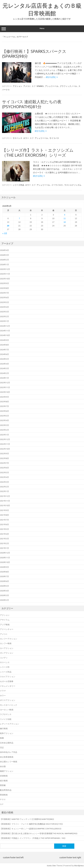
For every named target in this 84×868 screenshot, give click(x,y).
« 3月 (5, 233)
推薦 (2, 738)
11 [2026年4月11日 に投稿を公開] (65, 218)
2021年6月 (4, 524)
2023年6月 (4, 411)
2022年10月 (5, 449)
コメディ (4, 658)
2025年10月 (5, 279)
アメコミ (27, 86)
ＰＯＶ (3, 799)
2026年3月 (4, 255)
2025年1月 (4, 321)
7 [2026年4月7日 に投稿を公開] (19, 218)
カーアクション (7, 648)
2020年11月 (5, 558)
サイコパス (54, 138)
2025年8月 (4, 288)
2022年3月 (4, 482)
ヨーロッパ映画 (7, 710)
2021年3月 (4, 539)
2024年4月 (4, 364)
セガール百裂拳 (7, 681)
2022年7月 (4, 463)
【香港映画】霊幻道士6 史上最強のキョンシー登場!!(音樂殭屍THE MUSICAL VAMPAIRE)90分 (39, 833)
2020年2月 (4, 600)
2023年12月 (5, 383)
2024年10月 (5, 335)
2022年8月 (4, 458)
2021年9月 (4, 510)
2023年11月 (5, 387)
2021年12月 (5, 496)
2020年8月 (4, 572)
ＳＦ (2, 804)
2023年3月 (4, 425)
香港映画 (4, 795)
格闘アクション (7, 771)
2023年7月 (4, 406)
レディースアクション (10, 724)
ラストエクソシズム (73, 185)
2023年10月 (5, 392)
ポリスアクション (8, 700)
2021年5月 (4, 529)
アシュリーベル (52, 86)
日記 (2, 747)
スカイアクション (8, 677)
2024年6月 (4, 354)
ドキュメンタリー (8, 686)
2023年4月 (4, 420)
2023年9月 (4, 397)
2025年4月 (4, 307)
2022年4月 (4, 477)
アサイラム (5, 620)
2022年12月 (5, 439)
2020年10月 (5, 562)
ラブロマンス (6, 714)
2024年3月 (4, 368)
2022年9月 (4, 453)
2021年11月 (5, 501)
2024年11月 (5, 331)
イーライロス (57, 185)
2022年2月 (4, 487)
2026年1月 (4, 264)
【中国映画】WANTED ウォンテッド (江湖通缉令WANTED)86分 (27, 819)
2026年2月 (4, 260)
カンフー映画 (6, 643)
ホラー (26, 138)
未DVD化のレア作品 (9, 752)
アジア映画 (5, 625)
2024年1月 (4, 378)
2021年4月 (4, 534)
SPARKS (40, 86)
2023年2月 (4, 430)
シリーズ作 (5, 667)
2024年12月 (5, 326)
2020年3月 (4, 595)
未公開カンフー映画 (9, 762)
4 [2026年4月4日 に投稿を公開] (65, 215)
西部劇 (3, 785)
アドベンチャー (7, 629)
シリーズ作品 (18, 185)
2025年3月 (4, 312)
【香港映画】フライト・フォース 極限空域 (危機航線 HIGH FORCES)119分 (31, 824)
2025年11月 (5, 274)
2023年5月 (4, 416)
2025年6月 (4, 297)
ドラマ (3, 691)
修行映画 (4, 728)
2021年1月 (4, 548)
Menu (42, 29)
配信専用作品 (6, 790)
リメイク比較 (6, 719)
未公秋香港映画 (7, 757)
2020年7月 (4, 576)
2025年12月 (5, 269)
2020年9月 (4, 567)
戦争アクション (7, 733)
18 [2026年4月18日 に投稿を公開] (65, 222)
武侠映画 (4, 776)
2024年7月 (4, 350)
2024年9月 (4, 340)
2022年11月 (5, 444)
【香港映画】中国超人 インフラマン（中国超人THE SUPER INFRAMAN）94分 (33, 838)
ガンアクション (7, 653)
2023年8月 (4, 402)
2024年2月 (4, 373)
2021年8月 (4, 515)
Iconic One (51, 866)
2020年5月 (4, 586)
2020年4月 (4, 591)
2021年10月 (5, 505)
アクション (17, 86)
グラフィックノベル (68, 86)
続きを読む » (52, 77)
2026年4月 (4, 250)
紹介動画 (4, 781)
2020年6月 (4, 581)
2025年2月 (4, 316)
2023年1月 (4, 435)
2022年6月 (4, 468)
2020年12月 (5, 553)
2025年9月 (4, 283)
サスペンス (17, 138)
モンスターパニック (9, 705)
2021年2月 (4, 543)
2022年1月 (4, 491)
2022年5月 (4, 472)
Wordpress (79, 866)
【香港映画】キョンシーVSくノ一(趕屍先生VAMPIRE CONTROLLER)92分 (31, 829)
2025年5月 (4, 302)
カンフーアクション (9, 639)
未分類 (3, 766)
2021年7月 (4, 520)
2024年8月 (4, 345)
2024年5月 (4, 359)
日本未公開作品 (7, 743)
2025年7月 (4, 293)
